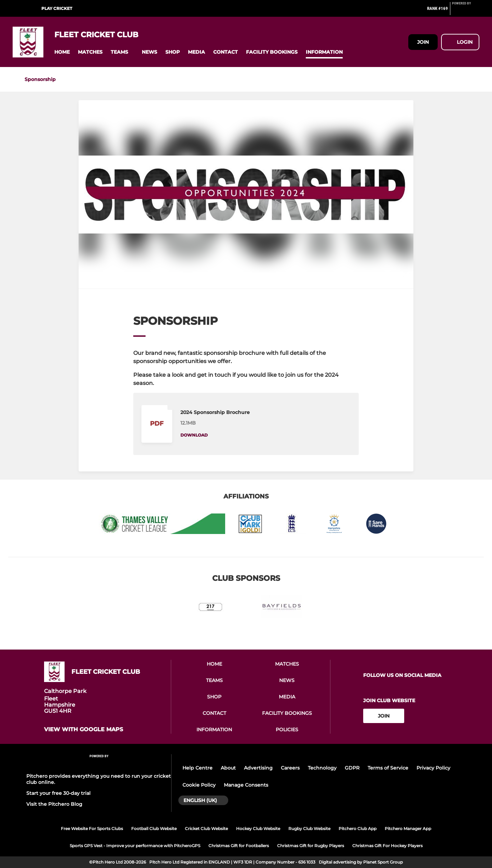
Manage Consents (246, 785)
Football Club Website (154, 829)
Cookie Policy (199, 785)
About (228, 768)
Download (194, 435)
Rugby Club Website (309, 829)
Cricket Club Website (206, 829)
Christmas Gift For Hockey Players (387, 846)
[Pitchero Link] (466, 11)
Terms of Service (388, 768)
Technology (322, 768)
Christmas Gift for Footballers (239, 846)
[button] (62, 52)
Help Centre (197, 768)
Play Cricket (57, 8)
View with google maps (84, 730)
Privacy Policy (433, 768)
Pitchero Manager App (408, 829)
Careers (290, 768)
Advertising (258, 768)
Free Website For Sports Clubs (92, 829)
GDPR (352, 768)
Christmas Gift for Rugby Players (311, 846)
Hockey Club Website (258, 829)
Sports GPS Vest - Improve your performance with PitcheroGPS (135, 846)
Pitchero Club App (358, 829)
